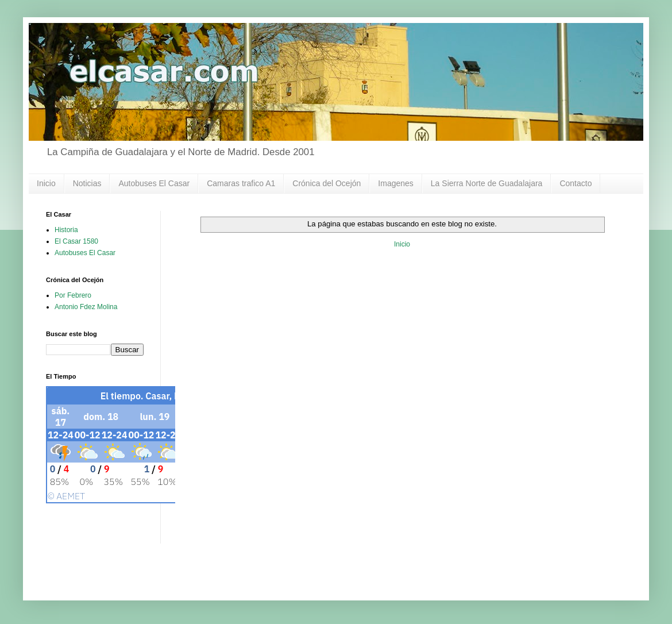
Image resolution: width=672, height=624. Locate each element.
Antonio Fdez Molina (86, 307)
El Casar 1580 (76, 241)
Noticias (87, 183)
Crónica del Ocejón (327, 183)
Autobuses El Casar (154, 183)
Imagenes (395, 183)
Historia (66, 230)
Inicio (46, 183)
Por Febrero (73, 295)
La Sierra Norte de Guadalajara (487, 183)
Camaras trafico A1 (241, 183)
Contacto (576, 183)
